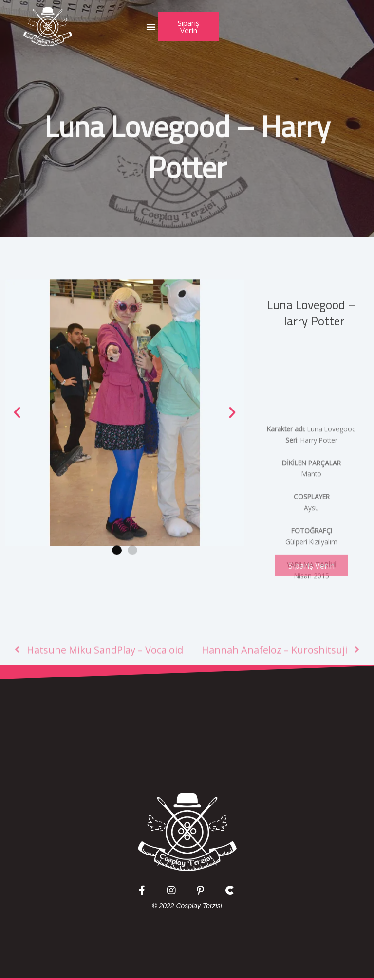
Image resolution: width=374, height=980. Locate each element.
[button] (151, 27)
